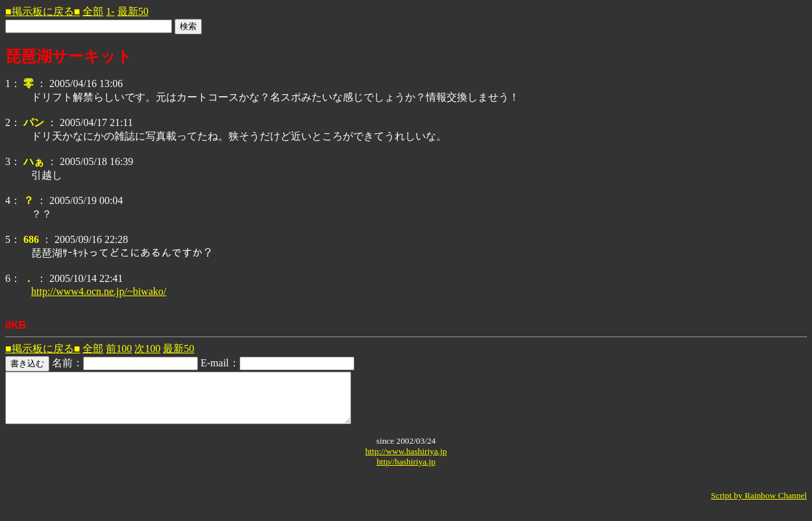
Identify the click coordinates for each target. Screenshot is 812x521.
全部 (93, 11)
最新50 (133, 11)
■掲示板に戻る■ (43, 11)
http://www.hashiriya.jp (406, 461)
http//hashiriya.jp (406, 471)
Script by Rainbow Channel (759, 505)
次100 (147, 349)
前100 (119, 349)
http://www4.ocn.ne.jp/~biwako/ (99, 291)
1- (110, 11)
